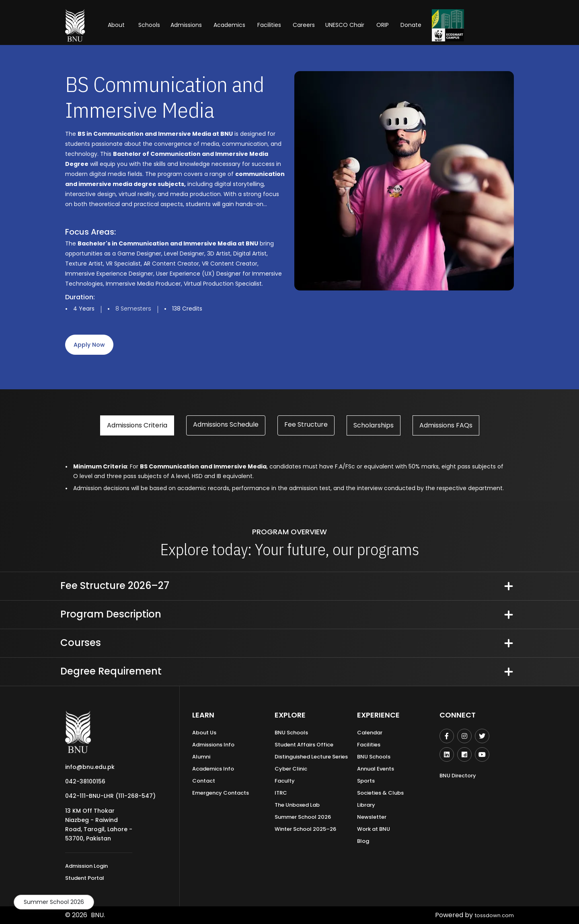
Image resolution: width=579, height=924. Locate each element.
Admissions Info (213, 745)
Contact (204, 781)
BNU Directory (458, 776)
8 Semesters (133, 309)
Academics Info (213, 769)
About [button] (117, 25)
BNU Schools (291, 733)
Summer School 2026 (54, 902)
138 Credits (187, 309)
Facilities (369, 745)
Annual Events (376, 769)
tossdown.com (491, 915)
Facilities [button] (269, 25)
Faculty (285, 781)
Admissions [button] (186, 25)
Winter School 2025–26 (305, 829)
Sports (366, 781)
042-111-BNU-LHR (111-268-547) (110, 796)
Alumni (201, 757)
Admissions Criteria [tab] (137, 425)
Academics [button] (229, 25)
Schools (149, 25)
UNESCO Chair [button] (345, 25)
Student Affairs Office (304, 745)
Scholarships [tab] (374, 425)
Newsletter (372, 817)
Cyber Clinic (291, 769)
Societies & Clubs (380, 793)
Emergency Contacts (221, 793)
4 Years (84, 309)
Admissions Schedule (226, 424)
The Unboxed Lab (297, 805)
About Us (204, 733)
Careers (304, 25)
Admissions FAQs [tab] (446, 425)
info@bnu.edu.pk (90, 767)
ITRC (281, 793)
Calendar (370, 733)
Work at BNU (374, 829)
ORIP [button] (383, 25)
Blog (363, 841)
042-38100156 (85, 781)
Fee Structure (306, 424)
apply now (89, 345)
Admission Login (86, 866)
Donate (411, 25)
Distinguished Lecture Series (311, 757)
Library (366, 805)
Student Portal (85, 878)
